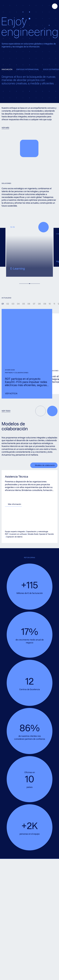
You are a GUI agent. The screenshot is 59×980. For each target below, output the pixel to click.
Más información (21, 504)
